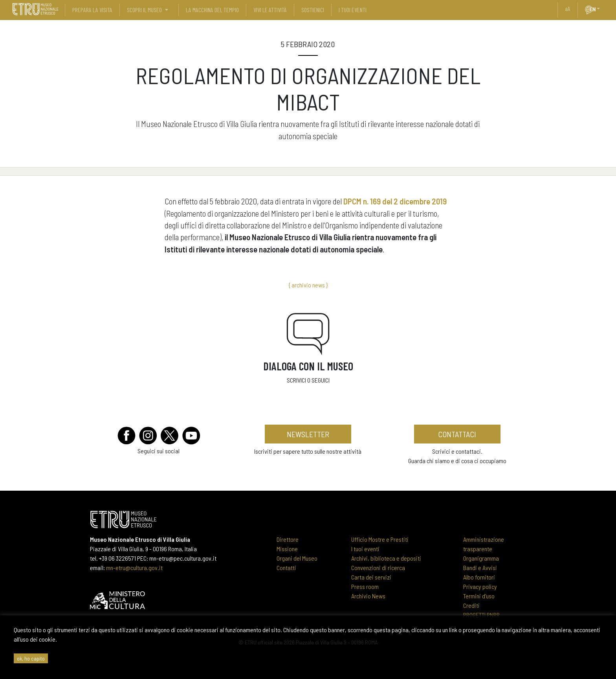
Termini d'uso (479, 596)
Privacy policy (480, 586)
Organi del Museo (297, 558)
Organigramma (481, 558)
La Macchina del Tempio (212, 10)
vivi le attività (270, 10)
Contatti (286, 568)
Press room (365, 586)
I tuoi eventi (365, 549)
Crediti (471, 605)
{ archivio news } (308, 285)
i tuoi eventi (353, 10)
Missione (287, 549)
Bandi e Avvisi (480, 568)
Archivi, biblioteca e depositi (386, 558)
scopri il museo (144, 10)
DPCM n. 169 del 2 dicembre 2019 (395, 201)
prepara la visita (92, 10)
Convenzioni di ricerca (378, 568)
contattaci (457, 434)
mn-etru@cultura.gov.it (134, 568)
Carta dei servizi (371, 577)
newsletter (308, 434)
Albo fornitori (479, 577)
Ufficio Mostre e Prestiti (380, 539)
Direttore (288, 539)
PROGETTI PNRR (481, 615)
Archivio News (368, 596)
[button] (601, 9)
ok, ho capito (31, 658)
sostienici (313, 10)
